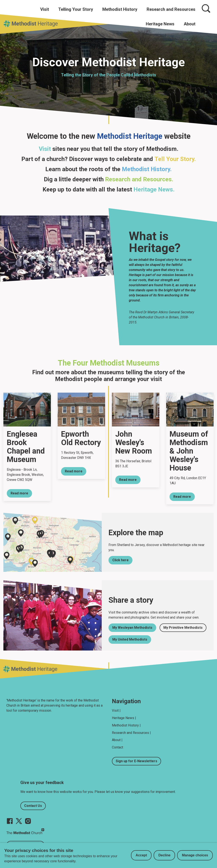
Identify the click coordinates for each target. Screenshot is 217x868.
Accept (141, 855)
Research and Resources (171, 9)
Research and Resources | (131, 733)
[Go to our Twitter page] (19, 821)
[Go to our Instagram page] (28, 821)
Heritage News (160, 24)
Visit (45, 9)
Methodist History (120, 9)
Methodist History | (126, 725)
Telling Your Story (76, 9)
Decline (164, 855)
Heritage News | (124, 718)
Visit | (116, 710)
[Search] (206, 8)
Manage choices (195, 855)
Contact (118, 747)
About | (117, 740)
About (190, 24)
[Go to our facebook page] (10, 821)
